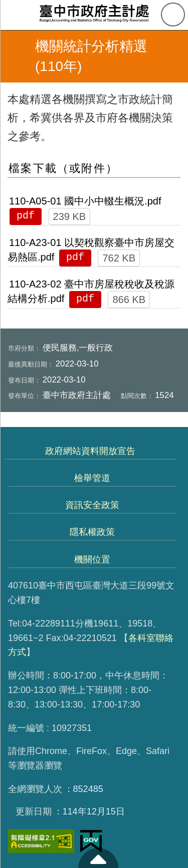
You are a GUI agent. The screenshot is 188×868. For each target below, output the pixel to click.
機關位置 (92, 559)
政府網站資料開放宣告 (90, 451)
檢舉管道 (92, 478)
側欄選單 (15, 15)
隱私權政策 (92, 532)
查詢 (173, 14)
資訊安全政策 (92, 505)
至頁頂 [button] (98, 858)
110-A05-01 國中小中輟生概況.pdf (85, 201)
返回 (16, 56)
